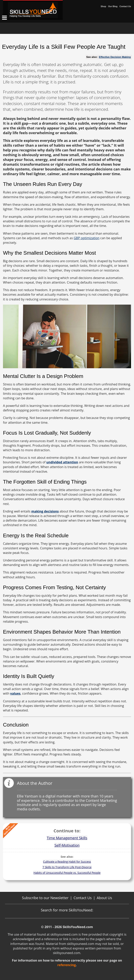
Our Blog (113, 6)
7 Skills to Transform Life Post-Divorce (67, 867)
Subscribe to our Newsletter (45, 898)
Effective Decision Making (115, 57)
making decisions (45, 511)
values (15, 693)
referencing (67, 965)
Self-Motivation (67, 845)
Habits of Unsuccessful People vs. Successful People (67, 873)
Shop (103, 6)
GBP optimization (87, 238)
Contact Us (125, 6)
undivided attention (62, 462)
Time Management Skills (67, 838)
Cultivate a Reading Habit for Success (67, 862)
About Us (104, 898)
